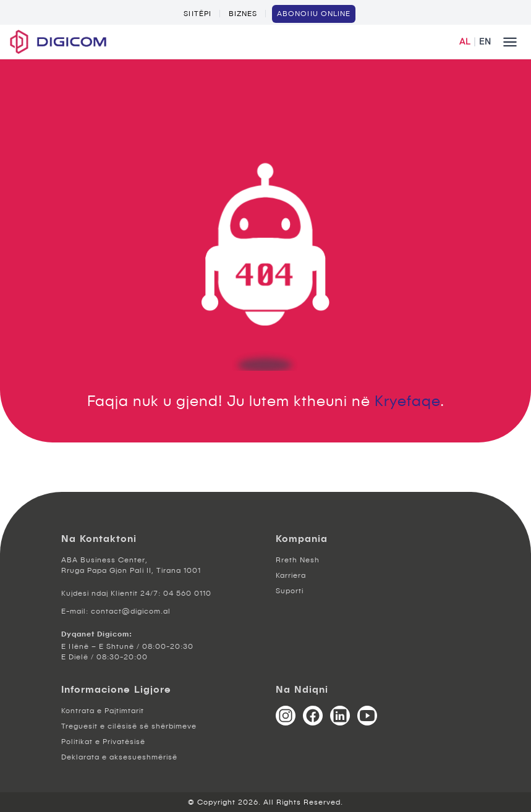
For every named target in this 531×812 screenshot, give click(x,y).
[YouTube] (367, 716)
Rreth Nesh (298, 560)
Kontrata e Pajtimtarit (103, 711)
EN (485, 41)
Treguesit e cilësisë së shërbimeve (129, 726)
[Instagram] (286, 716)
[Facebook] (313, 716)
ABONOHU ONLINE (314, 14)
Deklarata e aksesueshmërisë (119, 757)
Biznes (243, 14)
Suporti (290, 591)
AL (465, 41)
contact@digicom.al (131, 611)
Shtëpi (198, 14)
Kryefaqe (407, 400)
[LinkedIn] (340, 716)
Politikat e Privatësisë (103, 742)
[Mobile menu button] (510, 42)
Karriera (291, 575)
